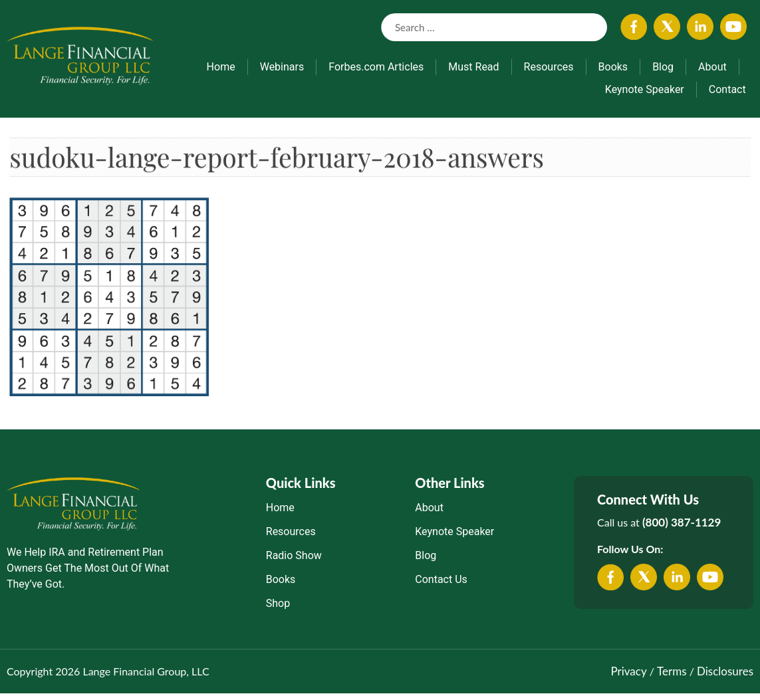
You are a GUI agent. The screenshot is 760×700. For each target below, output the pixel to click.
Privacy (628, 678)
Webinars (282, 67)
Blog (663, 67)
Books (613, 67)
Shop (278, 611)
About (712, 67)
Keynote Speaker (645, 89)
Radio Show (294, 563)
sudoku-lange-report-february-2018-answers (337, 160)
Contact (727, 89)
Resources (549, 67)
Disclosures (725, 678)
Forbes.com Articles (376, 67)
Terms (672, 678)
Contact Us (441, 587)
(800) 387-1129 (682, 529)
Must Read (473, 67)
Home (221, 67)
